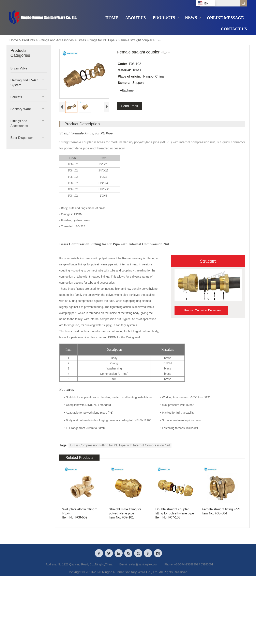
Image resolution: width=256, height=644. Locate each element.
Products (28, 40)
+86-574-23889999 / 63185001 (194, 567)
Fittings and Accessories (56, 40)
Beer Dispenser (22, 138)
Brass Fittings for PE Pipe (96, 40)
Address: (51, 567)
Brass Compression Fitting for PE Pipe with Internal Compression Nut (120, 445)
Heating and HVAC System (24, 83)
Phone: (169, 567)
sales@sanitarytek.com (144, 567)
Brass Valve (19, 68)
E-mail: (124, 567)
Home (14, 40)
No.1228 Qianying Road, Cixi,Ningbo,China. (85, 567)
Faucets (16, 97)
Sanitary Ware (21, 109)
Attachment (128, 90)
